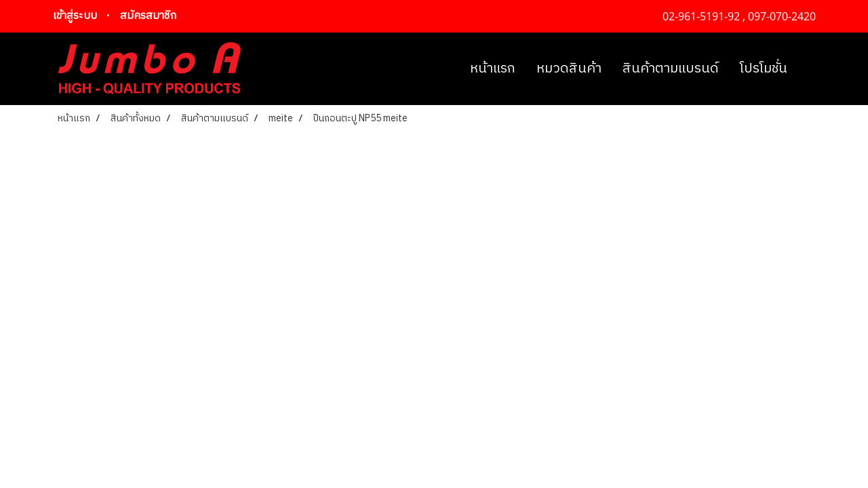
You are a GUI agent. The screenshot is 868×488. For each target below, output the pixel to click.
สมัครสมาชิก (148, 16)
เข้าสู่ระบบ (75, 16)
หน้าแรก (493, 69)
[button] (810, 69)
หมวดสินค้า (569, 69)
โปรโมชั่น (764, 69)
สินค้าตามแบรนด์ (671, 69)
